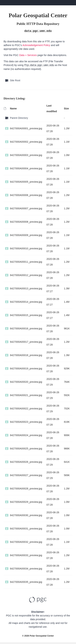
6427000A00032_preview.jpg (26, 542)
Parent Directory (19, 118)
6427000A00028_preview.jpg (26, 489)
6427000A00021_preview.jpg (26, 395)
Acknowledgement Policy (36, 45)
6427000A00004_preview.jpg (26, 168)
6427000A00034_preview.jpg (26, 569)
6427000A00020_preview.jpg (26, 382)
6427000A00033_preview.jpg (26, 555)
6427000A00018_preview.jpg (26, 355)
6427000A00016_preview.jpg (26, 328)
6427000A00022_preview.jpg (26, 409)
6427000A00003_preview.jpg (26, 155)
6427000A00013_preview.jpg (26, 288)
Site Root (15, 80)
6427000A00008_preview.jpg (26, 222)
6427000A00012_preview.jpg (26, 275)
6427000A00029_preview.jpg (26, 502)
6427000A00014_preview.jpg (26, 302)
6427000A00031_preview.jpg (26, 529)
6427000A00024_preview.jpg (26, 435)
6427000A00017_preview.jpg (26, 342)
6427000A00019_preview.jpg (26, 369)
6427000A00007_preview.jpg (26, 208)
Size (66, 108)
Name (13, 108)
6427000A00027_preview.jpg (26, 475)
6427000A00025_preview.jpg (26, 449)
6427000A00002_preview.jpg (26, 142)
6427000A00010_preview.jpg (26, 248)
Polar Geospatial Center (42, 636)
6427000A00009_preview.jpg (26, 235)
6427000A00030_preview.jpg (26, 515)
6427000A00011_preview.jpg (26, 262)
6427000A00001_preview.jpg (26, 128)
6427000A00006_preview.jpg (26, 195)
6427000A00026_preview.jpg (26, 462)
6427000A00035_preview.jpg (26, 582)
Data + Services (28, 55)
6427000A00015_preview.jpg (26, 315)
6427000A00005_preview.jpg (26, 182)
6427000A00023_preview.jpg (26, 422)
